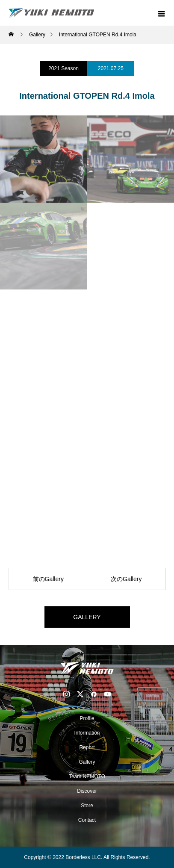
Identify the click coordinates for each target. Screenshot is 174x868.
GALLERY (87, 617)
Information (87, 733)
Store (87, 806)
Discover (87, 791)
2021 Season (63, 68)
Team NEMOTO (87, 776)
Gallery (87, 762)
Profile (87, 718)
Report (87, 747)
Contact (87, 820)
